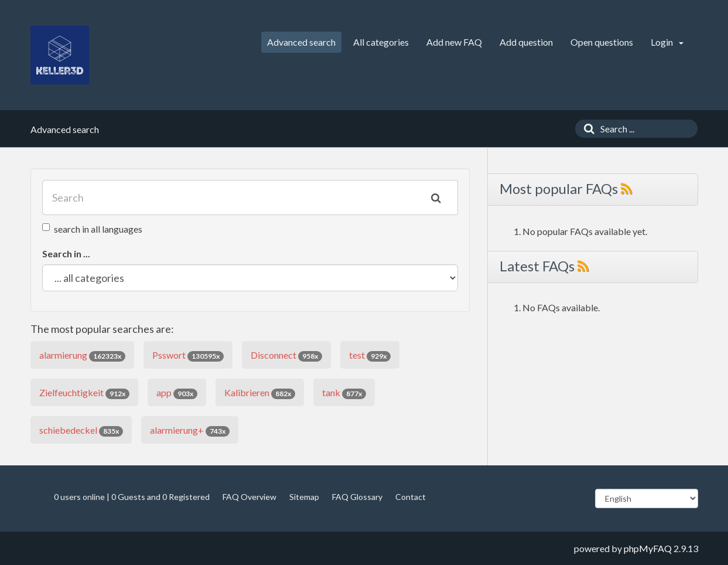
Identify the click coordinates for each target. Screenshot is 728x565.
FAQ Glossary (357, 497)
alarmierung (82, 355)
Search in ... (66, 253)
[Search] (586, 129)
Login (667, 42)
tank (344, 393)
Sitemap (304, 497)
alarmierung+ (190, 430)
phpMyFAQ (648, 548)
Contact (411, 497)
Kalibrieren (260, 393)
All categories (381, 42)
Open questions (602, 42)
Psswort (188, 355)
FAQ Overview (249, 497)
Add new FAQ (454, 42)
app (177, 393)
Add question (526, 42)
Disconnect (286, 355)
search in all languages (92, 229)
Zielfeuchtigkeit (84, 393)
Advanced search (301, 42)
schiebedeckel (81, 430)
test (370, 355)
